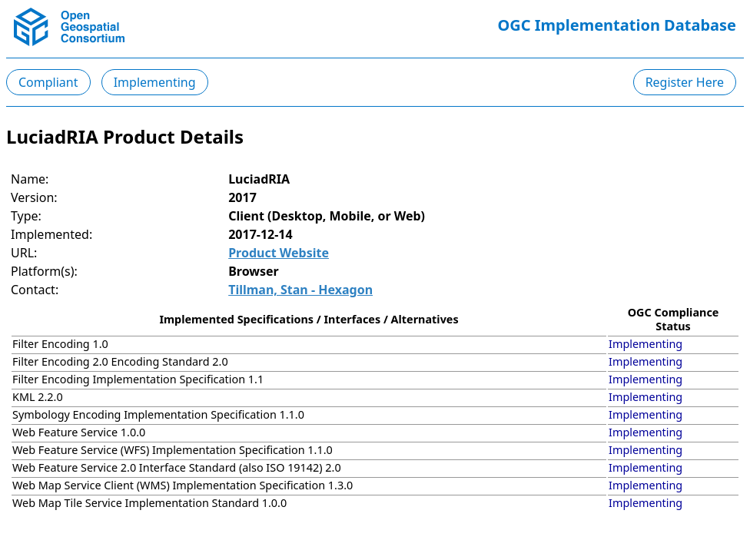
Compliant (48, 82)
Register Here (685, 82)
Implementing (155, 82)
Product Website (279, 253)
